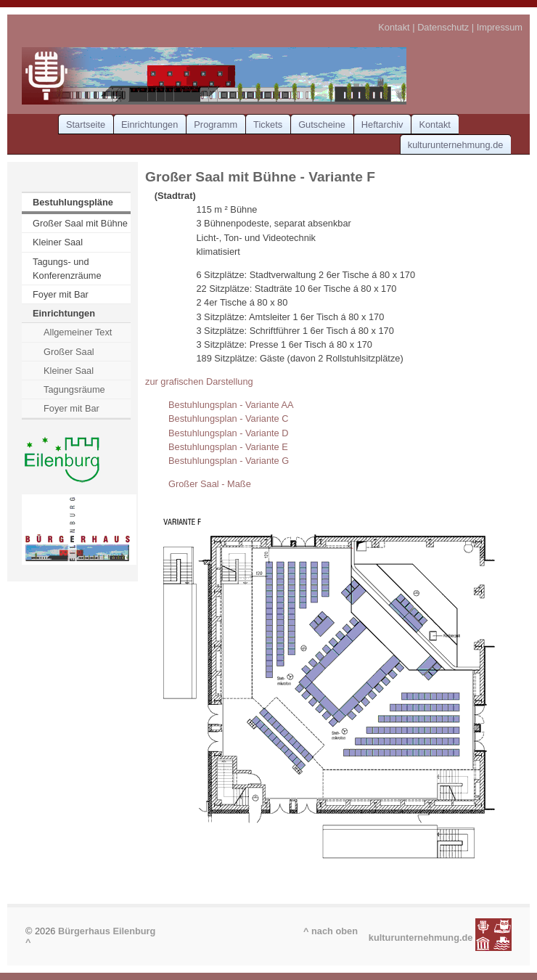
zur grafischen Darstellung (199, 381)
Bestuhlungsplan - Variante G (229, 461)
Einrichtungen (149, 124)
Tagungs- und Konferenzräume (67, 269)
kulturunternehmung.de (456, 145)
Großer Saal (69, 352)
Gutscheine (322, 124)
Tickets (268, 124)
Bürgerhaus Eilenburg (107, 931)
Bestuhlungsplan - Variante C (229, 418)
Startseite (86, 124)
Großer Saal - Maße (210, 484)
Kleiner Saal (58, 242)
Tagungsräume (74, 389)
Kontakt (394, 27)
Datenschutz (443, 27)
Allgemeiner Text (78, 332)
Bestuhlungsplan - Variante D (229, 433)
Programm (216, 124)
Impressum (500, 27)
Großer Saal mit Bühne (80, 223)
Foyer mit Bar (61, 294)
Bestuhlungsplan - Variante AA (231, 405)
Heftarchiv (382, 124)
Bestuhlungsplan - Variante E (228, 447)
